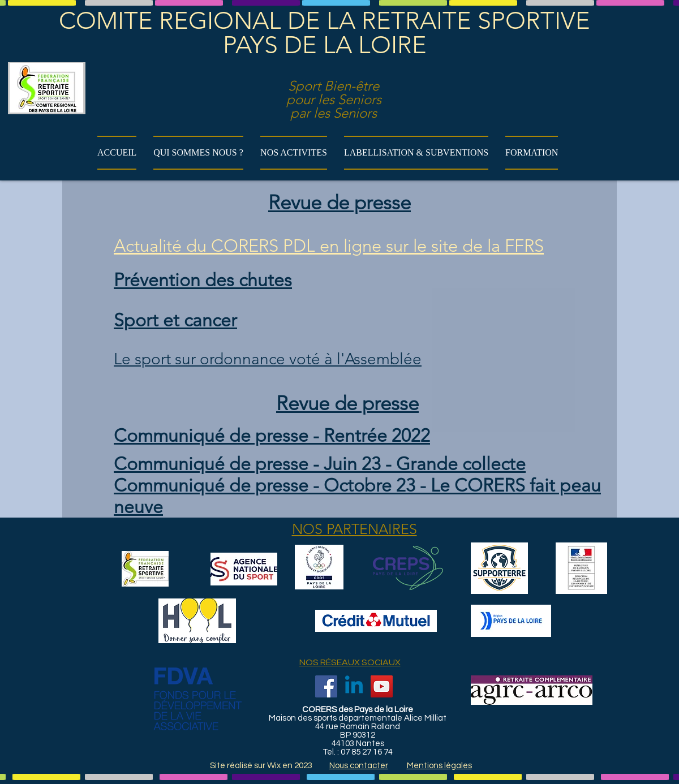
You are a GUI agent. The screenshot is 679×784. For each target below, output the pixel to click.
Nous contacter (359, 766)
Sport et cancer (175, 320)
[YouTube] (382, 686)
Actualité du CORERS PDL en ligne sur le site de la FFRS (329, 246)
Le (122, 359)
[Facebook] (326, 686)
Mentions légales (439, 766)
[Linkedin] (354, 686)
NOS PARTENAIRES (354, 529)
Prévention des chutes (203, 280)
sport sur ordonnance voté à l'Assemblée (276, 359)
